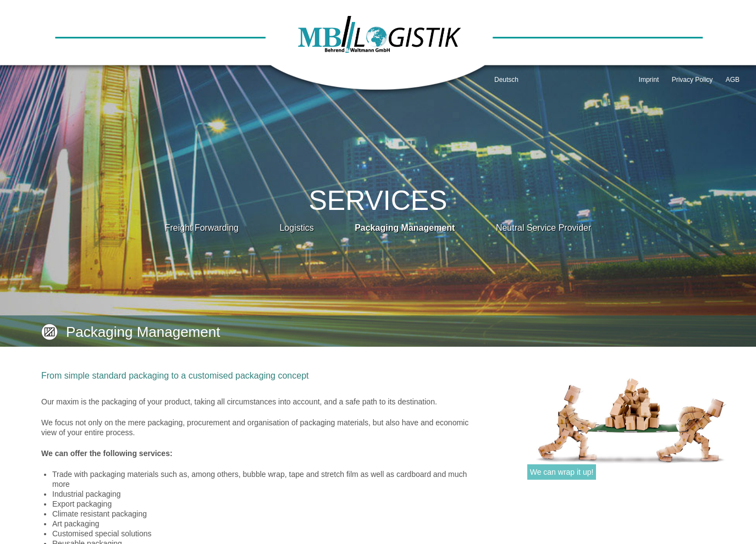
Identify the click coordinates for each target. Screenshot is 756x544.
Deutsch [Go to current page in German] (506, 80)
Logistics (296, 228)
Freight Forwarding (202, 228)
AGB (733, 80)
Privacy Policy (692, 80)
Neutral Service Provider (543, 228)
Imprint (649, 80)
